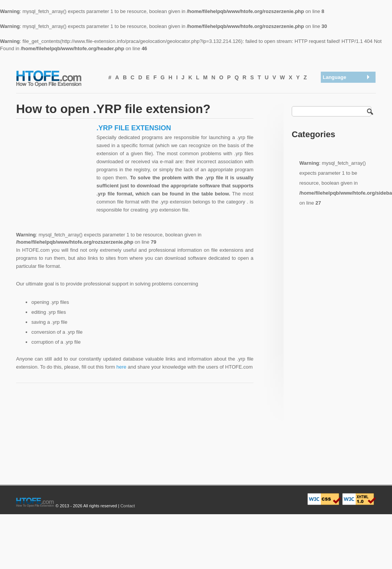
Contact (127, 506)
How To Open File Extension (57, 78)
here (121, 367)
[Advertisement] (54, 172)
